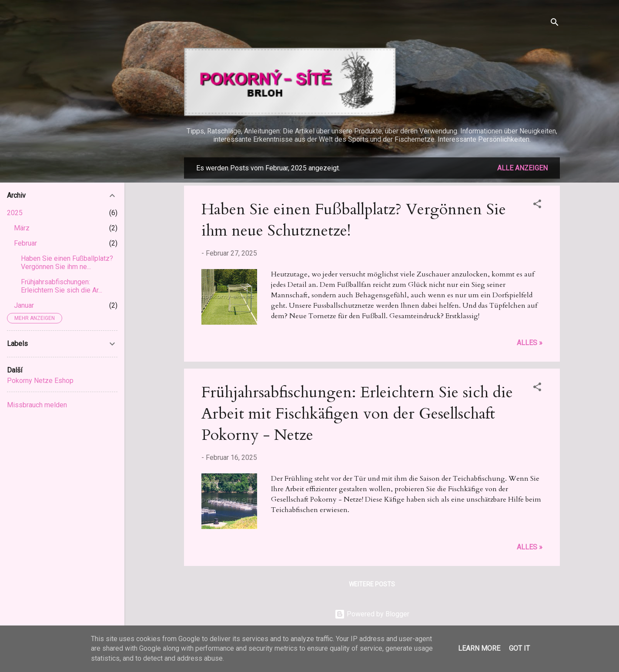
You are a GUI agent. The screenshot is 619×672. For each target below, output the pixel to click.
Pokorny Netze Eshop (40, 381)
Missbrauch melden (37, 405)
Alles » (530, 343)
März (22, 228)
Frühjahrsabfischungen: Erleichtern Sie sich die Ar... (62, 286)
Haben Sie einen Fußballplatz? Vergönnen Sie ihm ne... (67, 263)
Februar (25, 243)
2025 (15, 213)
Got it (519, 648)
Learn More (479, 648)
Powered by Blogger (372, 614)
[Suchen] (555, 24)
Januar (24, 305)
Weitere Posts (372, 584)
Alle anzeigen (522, 168)
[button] (537, 205)
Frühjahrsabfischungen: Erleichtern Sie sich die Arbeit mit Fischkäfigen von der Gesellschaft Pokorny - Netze (357, 414)
